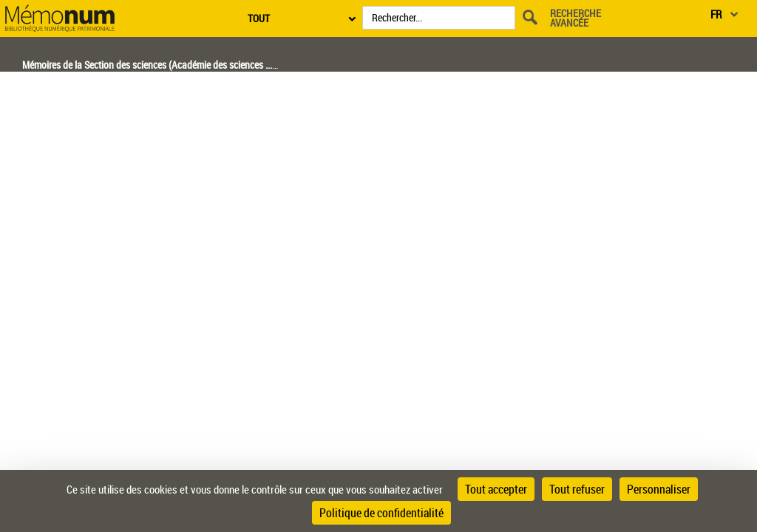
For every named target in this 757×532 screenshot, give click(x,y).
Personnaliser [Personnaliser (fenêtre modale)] (659, 489)
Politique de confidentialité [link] (381, 513)
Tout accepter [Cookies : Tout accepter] (496, 489)
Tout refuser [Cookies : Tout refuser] (577, 489)
